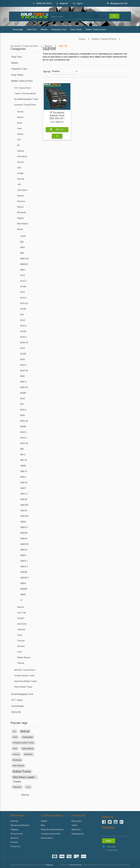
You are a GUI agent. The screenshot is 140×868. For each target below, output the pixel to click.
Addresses (76, 829)
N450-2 (24, 438)
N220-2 (24, 326)
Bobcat (20, 117)
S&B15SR (24, 516)
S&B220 (24, 550)
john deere (28, 749)
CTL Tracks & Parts (23, 88)
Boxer (20, 123)
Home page (18, 29)
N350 (22, 415)
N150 (22, 292)
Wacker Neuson (24, 657)
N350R (23, 427)
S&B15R (24, 499)
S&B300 (24, 572)
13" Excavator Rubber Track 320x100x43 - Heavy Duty (57, 117)
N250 (23, 348)
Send (109, 841)
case (15, 737)
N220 (23, 320)
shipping (49, 865)
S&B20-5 (24, 527)
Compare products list (51, 834)
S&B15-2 (24, 494)
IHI (18, 145)
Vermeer (21, 646)
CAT (19, 140)
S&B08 (23, 466)
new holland (18, 766)
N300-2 (23, 382)
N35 (22, 404)
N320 (23, 399)
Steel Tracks (76, 29)
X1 (21, 600)
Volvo (20, 652)
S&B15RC (24, 505)
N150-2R (24, 303)
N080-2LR (25, 259)
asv (14, 731)
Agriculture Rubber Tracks (25, 681)
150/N (23, 236)
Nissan (20, 229)
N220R (23, 331)
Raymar (21, 607)
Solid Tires (32, 29)
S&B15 (23, 488)
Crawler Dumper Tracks (24, 676)
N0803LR (24, 264)
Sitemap (14, 821)
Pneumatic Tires (59, 29)
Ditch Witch (22, 156)
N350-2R (24, 421)
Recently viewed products (52, 829)
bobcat (25, 731)
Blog (43, 825)
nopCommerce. (76, 865)
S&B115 (24, 471)
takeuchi (17, 787)
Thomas (21, 641)
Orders (74, 825)
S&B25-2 (24, 567)
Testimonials (17, 706)
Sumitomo (22, 624)
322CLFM (16, 712)
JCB (19, 184)
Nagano (21, 218)
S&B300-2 (25, 578)
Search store (57, 17)
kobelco (16, 754)
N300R (23, 393)
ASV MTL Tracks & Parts (25, 670)
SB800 (23, 595)
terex (28, 787)
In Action (14, 842)
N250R (23, 354)
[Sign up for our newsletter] (116, 833)
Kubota (20, 207)
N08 (22, 253)
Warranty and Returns (20, 825)
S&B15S (24, 511)
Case (19, 128)
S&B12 (23, 477)
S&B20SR (24, 544)
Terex (20, 635)
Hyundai (21, 179)
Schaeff (21, 618)
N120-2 (24, 281)
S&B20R (24, 533)
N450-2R (24, 443)
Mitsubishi (22, 212)
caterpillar (28, 737)
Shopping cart (78, 834)
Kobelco (21, 196)
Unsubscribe (112, 850)
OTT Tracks (17, 700)
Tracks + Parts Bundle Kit (25, 94)
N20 (22, 315)
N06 (22, 242)
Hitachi (20, 134)
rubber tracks (22, 771)
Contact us (15, 846)
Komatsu (21, 201)
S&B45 (23, 583)
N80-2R (24, 460)
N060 (22, 247)
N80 (22, 449)
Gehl (19, 168)
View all (25, 795)
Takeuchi (21, 629)
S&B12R (24, 483)
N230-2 (24, 337)
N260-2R (24, 371)
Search (44, 821)
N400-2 (24, 432)
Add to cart (56, 130)
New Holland (23, 224)
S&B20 (23, 522)
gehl (15, 749)
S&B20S (24, 539)
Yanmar (21, 663)
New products (47, 838)
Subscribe (111, 847)
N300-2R (24, 387)
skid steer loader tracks (24, 777)
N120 (23, 275)
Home (82, 39)
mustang (17, 760)
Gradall (20, 173)
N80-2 (23, 455)
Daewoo (21, 151)
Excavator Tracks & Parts (25, 105)
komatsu (28, 754)
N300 (22, 376)
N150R (23, 309)
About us (14, 838)
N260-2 (24, 365)
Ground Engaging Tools (22, 694)
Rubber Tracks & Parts (96, 29)
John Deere (22, 190)
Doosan (21, 162)
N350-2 (23, 410)
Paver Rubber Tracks (23, 687)
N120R (23, 287)
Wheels (44, 29)
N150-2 (23, 298)
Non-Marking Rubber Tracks (26, 99)
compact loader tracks (23, 743)
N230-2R (24, 343)
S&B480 (24, 589)
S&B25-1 (24, 561)
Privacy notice (17, 834)
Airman (20, 112)
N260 (23, 359)
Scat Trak (21, 613)
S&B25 (23, 555)
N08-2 (23, 270)
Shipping (14, 829)
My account (77, 821)
